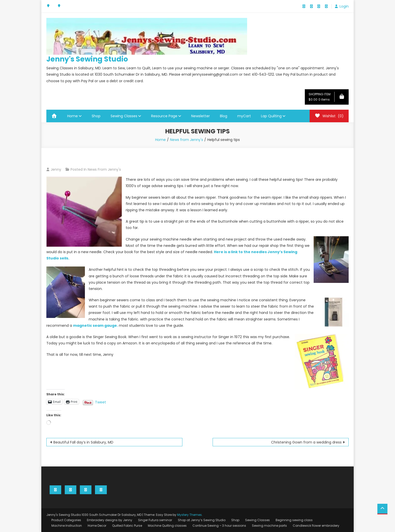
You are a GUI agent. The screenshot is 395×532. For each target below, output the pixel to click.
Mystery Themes (189, 515)
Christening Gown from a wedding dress (306, 442)
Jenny (56, 169)
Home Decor (97, 526)
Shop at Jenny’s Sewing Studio (202, 520)
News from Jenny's (104, 169)
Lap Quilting (271, 116)
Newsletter (201, 116)
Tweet (101, 402)
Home (73, 116)
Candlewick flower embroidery (316, 526)
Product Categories (66, 520)
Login (344, 6)
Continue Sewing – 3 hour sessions (219, 526)
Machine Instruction (67, 526)
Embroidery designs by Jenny (110, 520)
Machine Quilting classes (167, 526)
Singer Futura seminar (155, 520)
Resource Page (164, 116)
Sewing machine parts (269, 526)
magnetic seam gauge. (95, 326)
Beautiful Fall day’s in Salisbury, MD (83, 442)
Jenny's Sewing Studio (87, 59)
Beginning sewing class (294, 520)
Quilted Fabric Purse (127, 526)
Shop (96, 116)
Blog (224, 116)
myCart (244, 116)
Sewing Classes (124, 116)
